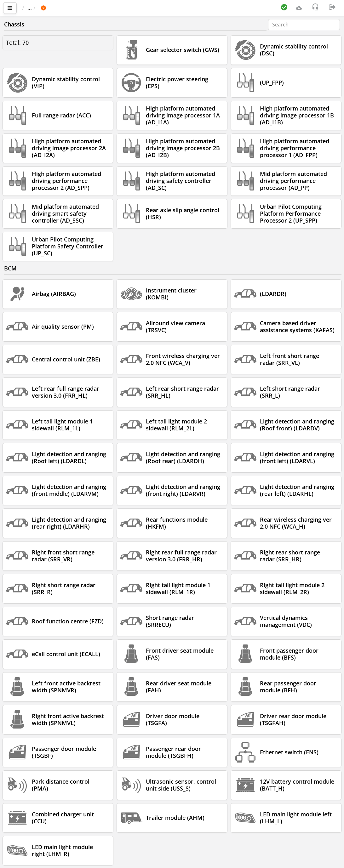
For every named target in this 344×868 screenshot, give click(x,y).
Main (32, 8)
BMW (76, 8)
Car (56, 8)
